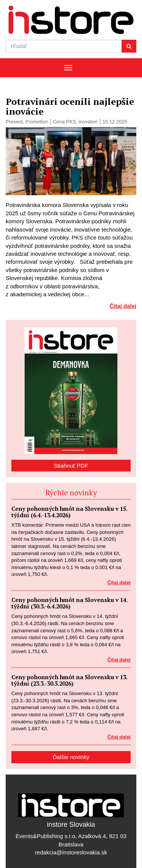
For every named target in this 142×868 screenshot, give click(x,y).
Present (14, 122)
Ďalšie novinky (71, 757)
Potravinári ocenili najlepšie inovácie (70, 106)
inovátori (88, 122)
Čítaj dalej (123, 306)
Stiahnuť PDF (71, 466)
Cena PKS (65, 122)
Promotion (37, 122)
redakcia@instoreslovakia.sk (71, 852)
